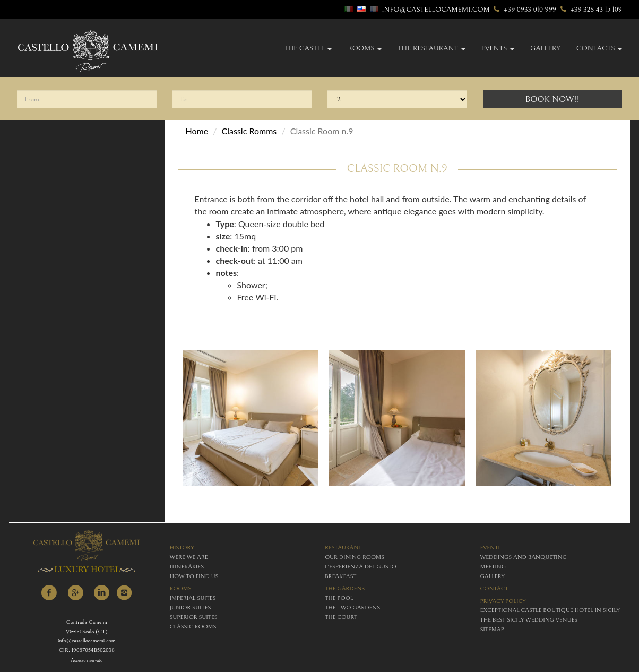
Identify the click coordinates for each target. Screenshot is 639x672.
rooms (181, 588)
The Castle (308, 48)
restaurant (343, 548)
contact (494, 588)
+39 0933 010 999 (524, 10)
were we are (189, 557)
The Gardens (345, 588)
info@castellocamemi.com (436, 10)
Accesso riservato (87, 661)
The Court (341, 617)
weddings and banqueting (524, 557)
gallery (545, 48)
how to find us (194, 576)
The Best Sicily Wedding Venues (529, 620)
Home (197, 131)
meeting (493, 567)
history (182, 548)
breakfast (340, 576)
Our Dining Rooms (355, 557)
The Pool (339, 598)
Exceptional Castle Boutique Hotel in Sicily (550, 610)
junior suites (191, 608)
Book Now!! (552, 99)
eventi (490, 548)
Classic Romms (249, 131)
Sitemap (492, 629)
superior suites (194, 617)
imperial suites (193, 598)
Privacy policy (503, 601)
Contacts (599, 48)
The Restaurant (431, 48)
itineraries (187, 567)
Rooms (365, 48)
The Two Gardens (352, 608)
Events (498, 48)
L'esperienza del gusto (361, 567)
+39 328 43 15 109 (590, 10)
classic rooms (193, 627)
